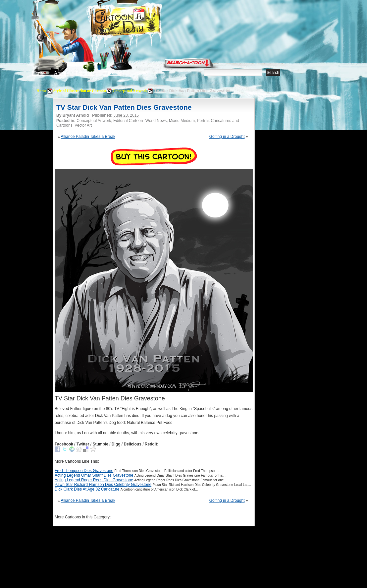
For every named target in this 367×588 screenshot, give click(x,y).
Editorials (85, 73)
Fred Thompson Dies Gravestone (84, 471)
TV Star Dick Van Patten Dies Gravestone (124, 107)
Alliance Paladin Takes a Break (88, 137)
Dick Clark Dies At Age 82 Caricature (87, 489)
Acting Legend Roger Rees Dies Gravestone (94, 480)
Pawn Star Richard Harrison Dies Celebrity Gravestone (103, 485)
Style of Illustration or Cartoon (80, 91)
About (60, 73)
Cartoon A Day (142, 22)
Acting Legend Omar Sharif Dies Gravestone (94, 475)
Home (38, 73)
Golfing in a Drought (227, 137)
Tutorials (112, 73)
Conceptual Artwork (130, 91)
